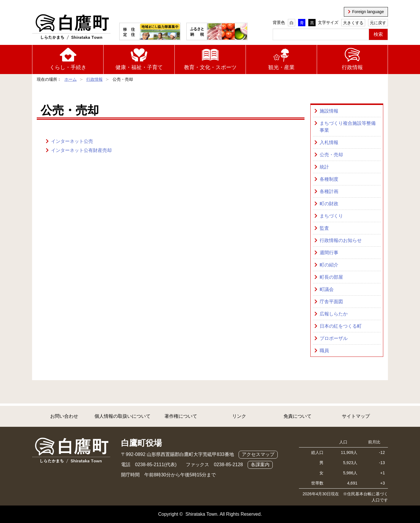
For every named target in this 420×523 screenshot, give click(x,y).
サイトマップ (356, 416)
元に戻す (378, 23)
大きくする (353, 23)
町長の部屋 (331, 277)
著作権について (181, 416)
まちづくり (331, 216)
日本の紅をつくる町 (341, 326)
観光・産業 (281, 67)
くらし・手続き (68, 67)
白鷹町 (71, 27)
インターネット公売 (72, 141)
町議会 (327, 289)
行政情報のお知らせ (341, 240)
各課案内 (260, 465)
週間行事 (329, 253)
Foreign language (368, 12)
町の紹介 (329, 265)
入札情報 (329, 142)
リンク (239, 416)
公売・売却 (331, 155)
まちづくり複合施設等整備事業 (348, 127)
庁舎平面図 (331, 302)
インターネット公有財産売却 (81, 150)
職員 (324, 351)
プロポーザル (334, 338)
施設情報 (329, 111)
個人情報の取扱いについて (123, 416)
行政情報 (352, 67)
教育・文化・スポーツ (210, 67)
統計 (324, 167)
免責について (297, 416)
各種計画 (329, 191)
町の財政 (329, 204)
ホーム (71, 79)
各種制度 (329, 179)
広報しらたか (334, 314)
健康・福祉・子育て (139, 67)
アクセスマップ (258, 454)
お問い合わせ (64, 416)
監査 (324, 228)
